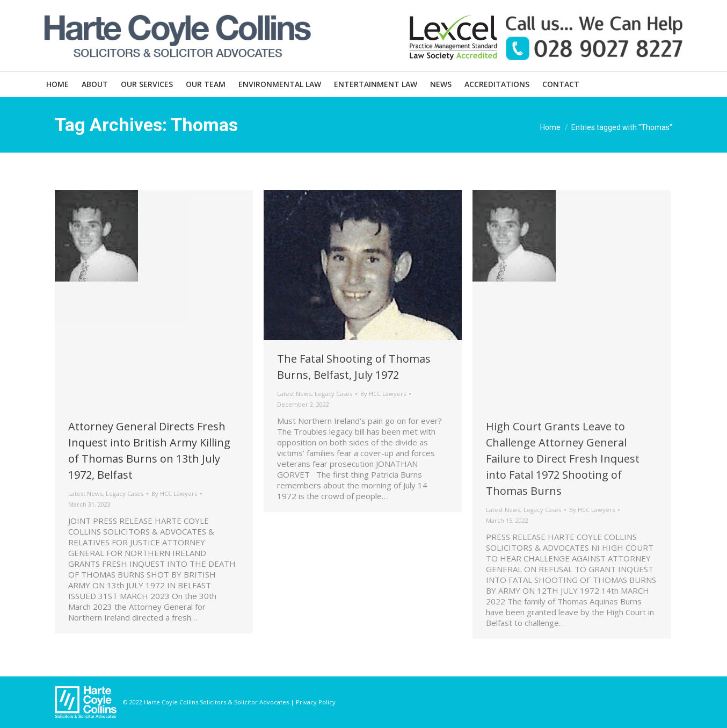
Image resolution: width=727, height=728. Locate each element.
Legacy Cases (125, 493)
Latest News (85, 493)
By (174, 493)
